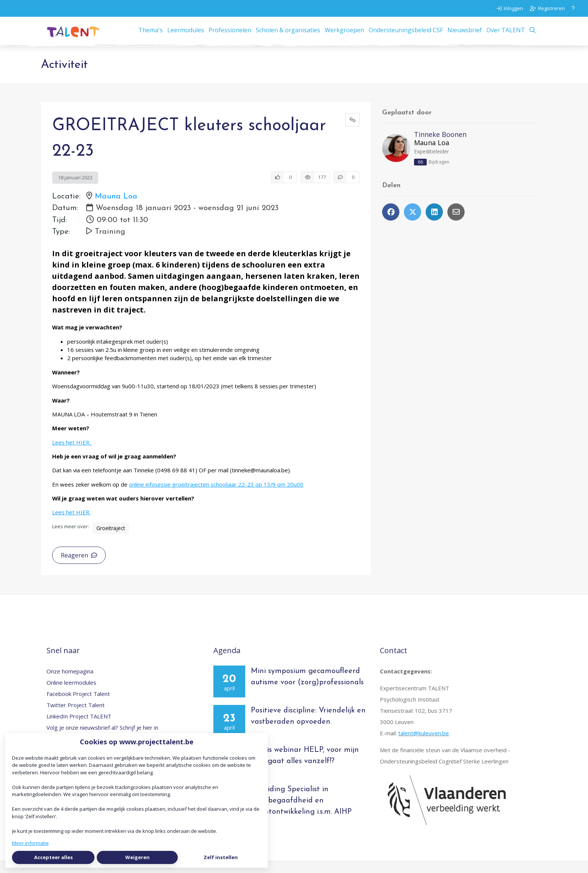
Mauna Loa (116, 208)
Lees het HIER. (72, 454)
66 (420, 174)
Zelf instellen (221, 857)
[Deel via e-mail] (456, 224)
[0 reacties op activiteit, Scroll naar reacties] (347, 189)
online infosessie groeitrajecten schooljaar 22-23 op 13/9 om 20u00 (216, 496)
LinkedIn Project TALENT (79, 727)
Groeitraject (111, 539)
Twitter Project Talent (76, 716)
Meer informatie (30, 843)
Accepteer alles (53, 857)
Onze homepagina (70, 682)
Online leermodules (71, 694)
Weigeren (137, 857)
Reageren (79, 566)
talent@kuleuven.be (424, 744)
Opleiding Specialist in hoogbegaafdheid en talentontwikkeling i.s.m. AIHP (301, 812)
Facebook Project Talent (78, 705)
